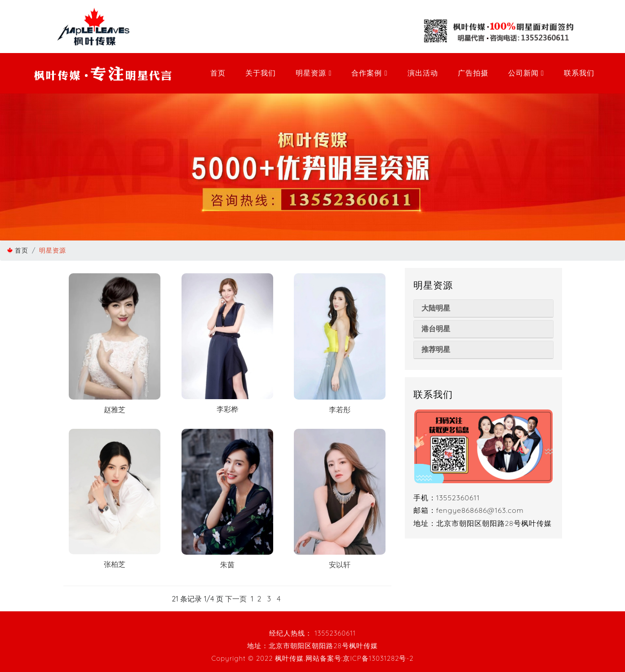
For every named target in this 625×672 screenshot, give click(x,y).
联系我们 (579, 73)
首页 (218, 73)
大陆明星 (436, 308)
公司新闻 (526, 73)
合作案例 (369, 73)
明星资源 (314, 73)
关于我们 (261, 73)
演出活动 (423, 73)
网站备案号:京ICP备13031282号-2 (360, 658)
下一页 (236, 599)
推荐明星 (436, 349)
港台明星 (436, 329)
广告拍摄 (473, 73)
